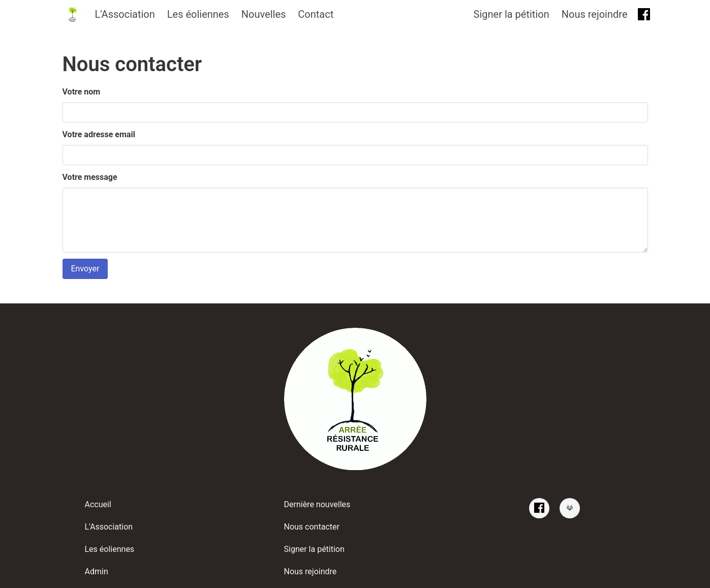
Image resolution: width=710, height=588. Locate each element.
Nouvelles (264, 14)
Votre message (90, 177)
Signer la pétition (512, 14)
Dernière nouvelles (317, 504)
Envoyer (85, 269)
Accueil (98, 504)
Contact (316, 14)
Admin (97, 571)
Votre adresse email (99, 134)
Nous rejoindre (595, 14)
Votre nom (82, 92)
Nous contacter (312, 527)
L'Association (125, 14)
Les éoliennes (198, 14)
